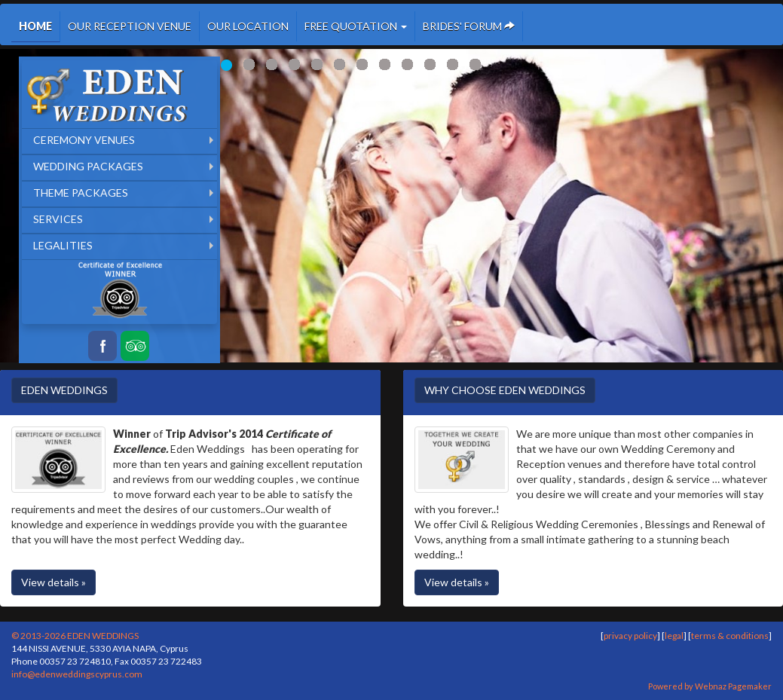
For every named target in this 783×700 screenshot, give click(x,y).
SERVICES (58, 219)
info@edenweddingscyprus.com (77, 674)
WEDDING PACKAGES (88, 166)
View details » (54, 582)
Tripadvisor (135, 346)
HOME (35, 26)
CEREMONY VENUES (84, 140)
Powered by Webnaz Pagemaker (710, 686)
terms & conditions (730, 636)
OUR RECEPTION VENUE (130, 26)
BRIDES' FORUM (469, 26)
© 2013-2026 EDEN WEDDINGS (75, 636)
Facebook (102, 346)
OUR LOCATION (248, 26)
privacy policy (630, 636)
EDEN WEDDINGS (64, 390)
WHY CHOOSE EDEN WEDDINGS (505, 390)
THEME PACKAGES (81, 193)
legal (674, 636)
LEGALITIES (63, 245)
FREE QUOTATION (356, 26)
